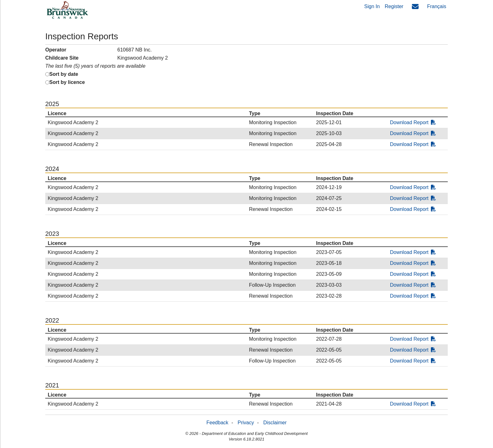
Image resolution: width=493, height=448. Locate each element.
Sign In (372, 6)
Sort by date (64, 74)
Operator (56, 50)
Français (437, 6)
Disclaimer (275, 423)
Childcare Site (62, 58)
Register (394, 6)
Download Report (413, 122)
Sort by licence (67, 82)
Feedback (217, 423)
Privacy (246, 423)
